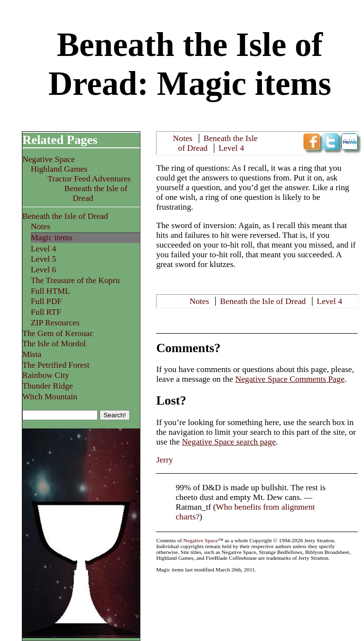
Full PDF (46, 301)
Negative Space (49, 159)
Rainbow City (46, 375)
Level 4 (231, 148)
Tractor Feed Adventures (89, 179)
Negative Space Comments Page (290, 379)
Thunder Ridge (48, 386)
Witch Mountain (50, 397)
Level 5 (43, 259)
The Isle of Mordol (54, 344)
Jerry (165, 460)
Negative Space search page (229, 442)
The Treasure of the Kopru (75, 280)
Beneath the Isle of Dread (263, 301)
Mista (32, 354)
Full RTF (46, 312)
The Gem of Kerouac (58, 333)
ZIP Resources (55, 323)
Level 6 (43, 270)
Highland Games (59, 169)
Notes (183, 138)
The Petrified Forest (56, 365)
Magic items (52, 238)
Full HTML (50, 291)
